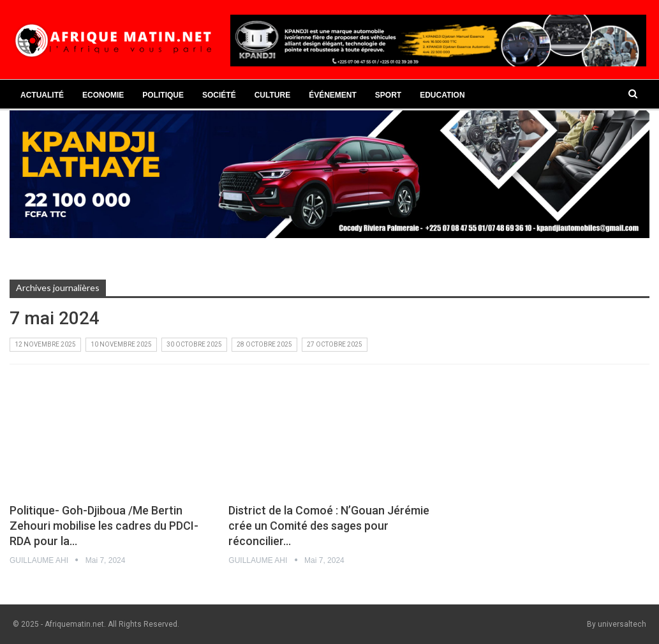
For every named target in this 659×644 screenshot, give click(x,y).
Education (442, 95)
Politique (163, 95)
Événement (333, 95)
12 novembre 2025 (45, 344)
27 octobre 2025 (335, 344)
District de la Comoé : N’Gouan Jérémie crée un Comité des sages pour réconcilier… (329, 526)
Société (219, 95)
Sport (388, 95)
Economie (103, 95)
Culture (272, 95)
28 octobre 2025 (264, 344)
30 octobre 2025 (194, 344)
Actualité (42, 95)
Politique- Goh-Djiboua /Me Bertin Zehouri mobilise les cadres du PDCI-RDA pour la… (104, 526)
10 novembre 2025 (121, 344)
